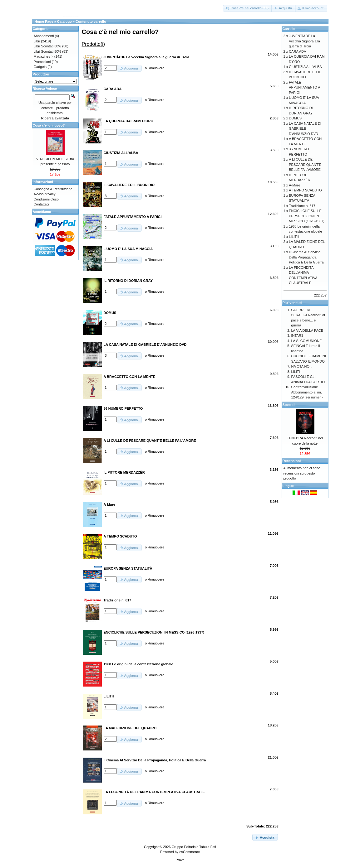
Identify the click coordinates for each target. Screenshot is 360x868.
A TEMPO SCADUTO (305, 190)
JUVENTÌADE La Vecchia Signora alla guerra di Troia (304, 41)
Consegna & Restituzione (53, 189)
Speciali (289, 405)
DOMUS (295, 118)
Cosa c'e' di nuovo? (49, 125)
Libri (37, 41)
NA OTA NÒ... (302, 366)
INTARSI (298, 335)
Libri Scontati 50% (48, 51)
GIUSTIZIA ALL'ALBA (305, 67)
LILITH (294, 237)
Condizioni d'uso (46, 199)
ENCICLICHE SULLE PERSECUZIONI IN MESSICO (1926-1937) (307, 216)
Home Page (44, 22)
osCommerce (189, 852)
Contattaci (42, 204)
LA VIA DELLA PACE (307, 330)
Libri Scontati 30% (48, 46)
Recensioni (292, 461)
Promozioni (42, 62)
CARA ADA (297, 51)
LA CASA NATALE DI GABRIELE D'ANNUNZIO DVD (305, 129)
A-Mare (294, 185)
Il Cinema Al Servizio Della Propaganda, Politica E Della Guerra (306, 257)
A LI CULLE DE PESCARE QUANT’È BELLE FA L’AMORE (305, 164)
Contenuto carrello (91, 22)
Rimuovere (156, 68)
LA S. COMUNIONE (307, 341)
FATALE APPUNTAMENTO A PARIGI (304, 87)
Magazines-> (44, 56)
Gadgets (40, 67)
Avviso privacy (45, 194)
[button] (248, 8)
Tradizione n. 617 (302, 206)
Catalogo (64, 22)
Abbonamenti (44, 36)
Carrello (289, 29)
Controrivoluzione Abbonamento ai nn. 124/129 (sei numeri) (307, 392)
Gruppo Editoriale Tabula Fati (194, 847)
